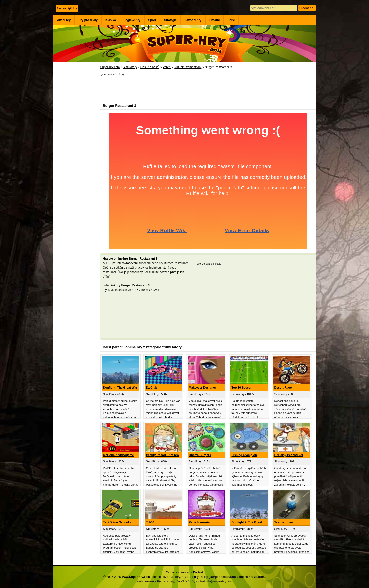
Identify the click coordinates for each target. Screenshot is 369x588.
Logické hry (132, 20)
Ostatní (214, 20)
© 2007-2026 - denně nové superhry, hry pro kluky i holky (156, 577)
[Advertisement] (77, 144)
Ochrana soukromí (178, 572)
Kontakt (198, 572)
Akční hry (64, 20)
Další (231, 20)
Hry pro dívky (88, 20)
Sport (152, 20)
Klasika (111, 20)
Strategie (170, 20)
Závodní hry (193, 20)
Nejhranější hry (67, 8)
